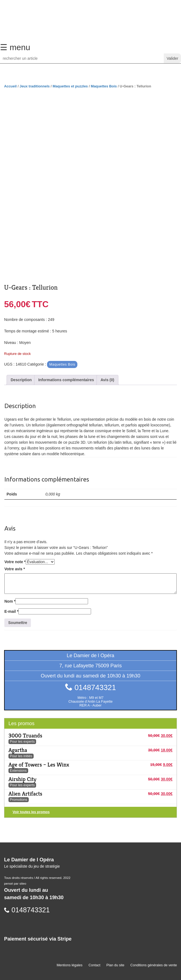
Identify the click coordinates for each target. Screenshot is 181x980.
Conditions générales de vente (154, 965)
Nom (10, 601)
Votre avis (15, 569)
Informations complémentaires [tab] (66, 380)
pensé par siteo (15, 884)
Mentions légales (70, 965)
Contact (94, 965)
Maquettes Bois (104, 86)
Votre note (15, 562)
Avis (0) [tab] (107, 380)
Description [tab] (21, 380)
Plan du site (115, 965)
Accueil (10, 86)
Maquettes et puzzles (70, 86)
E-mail (11, 611)
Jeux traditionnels (35, 86)
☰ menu (15, 47)
